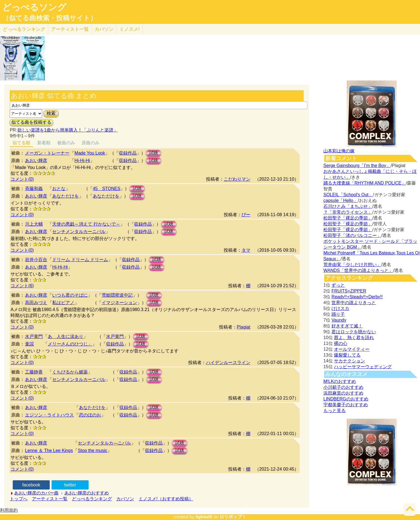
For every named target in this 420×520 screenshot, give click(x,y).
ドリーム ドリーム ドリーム (80, 260)
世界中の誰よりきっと (354, 303)
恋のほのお (90, 415)
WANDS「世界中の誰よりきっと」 (358, 270)
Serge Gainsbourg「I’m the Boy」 (357, 166)
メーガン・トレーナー (47, 153)
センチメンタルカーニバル (79, 232)
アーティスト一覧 (50, 499)
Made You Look (90, 153)
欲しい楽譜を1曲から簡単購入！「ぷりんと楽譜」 (67, 130)
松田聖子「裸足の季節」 (348, 218)
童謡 (29, 344)
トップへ (19, 499)
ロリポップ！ (233, 517)
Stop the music (92, 450)
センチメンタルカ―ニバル (104, 443)
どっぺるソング (34, 7)
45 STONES (106, 189)
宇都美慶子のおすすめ (346, 405)
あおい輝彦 (36, 161)
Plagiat (244, 327)
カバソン (104, 29)
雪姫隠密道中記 (117, 295)
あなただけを (66, 196)
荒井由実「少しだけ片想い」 (352, 265)
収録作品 (128, 153)
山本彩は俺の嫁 (339, 151)
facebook (31, 485)
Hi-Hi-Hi (82, 161)
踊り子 (338, 314)
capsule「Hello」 (341, 200)
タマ (246, 250)
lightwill (204, 517)
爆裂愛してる (347, 355)
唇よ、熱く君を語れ (354, 338)
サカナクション (349, 361)
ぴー (246, 215)
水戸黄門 (34, 336)
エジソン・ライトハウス (49, 415)
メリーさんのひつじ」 (70, 344)
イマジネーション (119, 303)
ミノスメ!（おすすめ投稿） (166, 499)
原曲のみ (90, 143)
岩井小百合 (36, 260)
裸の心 (341, 343)
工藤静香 (34, 372)
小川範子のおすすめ (343, 387)
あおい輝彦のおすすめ (87, 493)
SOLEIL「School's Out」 (348, 195)
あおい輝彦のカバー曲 (36, 493)
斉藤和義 (34, 189)
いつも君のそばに (70, 295)
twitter (70, 485)
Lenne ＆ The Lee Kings (49, 450)
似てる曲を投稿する (31, 122)
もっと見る (335, 411)
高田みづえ (36, 303)
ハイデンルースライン (228, 363)
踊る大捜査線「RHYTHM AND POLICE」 (365, 183)
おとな (59, 189)
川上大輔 (34, 224)
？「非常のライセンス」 (348, 212)
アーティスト (70, 29)
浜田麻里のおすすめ (343, 393)
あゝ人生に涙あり (66, 336)
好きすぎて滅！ (347, 326)
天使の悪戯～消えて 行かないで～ (86, 224)
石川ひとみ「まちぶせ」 (348, 206)
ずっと (338, 285)
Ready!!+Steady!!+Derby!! (357, 297)
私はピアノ (63, 303)
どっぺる (24, 29)
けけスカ (340, 308)
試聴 (154, 153)
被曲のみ (66, 143)
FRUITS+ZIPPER (349, 291)
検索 (51, 113)
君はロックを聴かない (354, 332)
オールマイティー (352, 349)
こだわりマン (237, 179)
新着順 (44, 143)
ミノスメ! (129, 29)
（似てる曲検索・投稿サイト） (50, 18)
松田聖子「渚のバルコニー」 (352, 235)
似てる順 (21, 143)
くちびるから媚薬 (70, 372)
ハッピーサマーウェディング (363, 367)
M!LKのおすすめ (340, 381)
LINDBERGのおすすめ (346, 399)
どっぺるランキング (92, 499)
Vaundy (339, 320)
